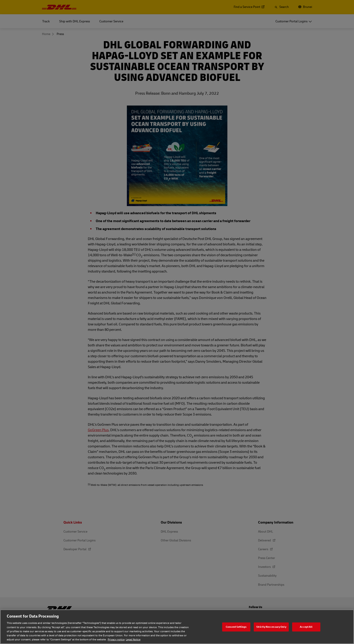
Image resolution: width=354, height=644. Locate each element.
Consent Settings (236, 627)
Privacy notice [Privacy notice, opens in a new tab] (116, 640)
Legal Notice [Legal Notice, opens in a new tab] (133, 640)
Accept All (306, 627)
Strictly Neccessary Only (271, 627)
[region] (177, 627)
